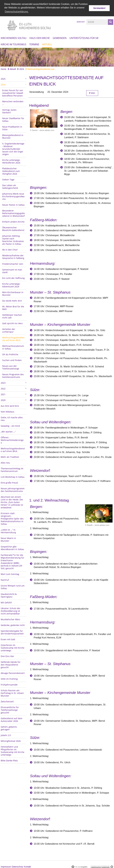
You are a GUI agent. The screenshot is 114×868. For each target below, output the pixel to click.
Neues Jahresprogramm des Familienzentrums (13, 489)
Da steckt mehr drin (12, 300)
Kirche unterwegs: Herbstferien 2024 (11, 161)
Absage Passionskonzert (13, 672)
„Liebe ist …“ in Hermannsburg (8, 530)
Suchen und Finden (12, 359)
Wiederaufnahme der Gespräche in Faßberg (13, 256)
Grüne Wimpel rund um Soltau (13, 586)
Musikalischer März (10, 619)
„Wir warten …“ (8, 431)
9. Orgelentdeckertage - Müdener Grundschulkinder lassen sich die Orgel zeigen (13, 148)
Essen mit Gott (8, 639)
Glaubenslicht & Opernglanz (9, 595)
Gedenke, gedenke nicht (13, 624)
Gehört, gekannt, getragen (9, 727)
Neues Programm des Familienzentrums (13, 375)
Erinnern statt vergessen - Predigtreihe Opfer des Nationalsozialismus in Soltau (12, 518)
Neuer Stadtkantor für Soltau (13, 119)
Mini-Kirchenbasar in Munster (13, 293)
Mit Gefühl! (6, 602)
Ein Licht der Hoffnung (13, 277)
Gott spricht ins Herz (12, 323)
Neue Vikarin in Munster (8, 539)
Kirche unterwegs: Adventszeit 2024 (11, 284)
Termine (34, 44)
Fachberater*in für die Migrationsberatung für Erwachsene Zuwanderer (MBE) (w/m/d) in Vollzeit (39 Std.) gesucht (12, 561)
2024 (21, 68)
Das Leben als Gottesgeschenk (10, 186)
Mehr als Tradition (10, 456)
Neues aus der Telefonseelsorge (11, 367)
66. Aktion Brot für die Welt (13, 307)
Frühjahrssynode (9, 684)
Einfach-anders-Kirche (13, 221)
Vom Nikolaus (7, 411)
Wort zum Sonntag (10, 573)
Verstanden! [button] (99, 8)
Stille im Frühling (9, 678)
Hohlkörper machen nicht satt (12, 315)
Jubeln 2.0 (6, 734)
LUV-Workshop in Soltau (13, 476)
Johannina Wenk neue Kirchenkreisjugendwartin (13, 196)
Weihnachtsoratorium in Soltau (13, 347)
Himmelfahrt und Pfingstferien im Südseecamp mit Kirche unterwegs (13, 750)
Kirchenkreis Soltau (14, 37)
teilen (92, 92)
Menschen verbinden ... (13, 102)
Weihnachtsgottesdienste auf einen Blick (13, 338)
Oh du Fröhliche (10, 354)
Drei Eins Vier (7, 655)
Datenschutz (18, 866)
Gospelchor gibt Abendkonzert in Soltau (12, 547)
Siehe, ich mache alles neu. (12, 418)
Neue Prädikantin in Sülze (12, 127)
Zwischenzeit (7, 701)
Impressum (6, 866)
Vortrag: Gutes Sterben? (9, 110)
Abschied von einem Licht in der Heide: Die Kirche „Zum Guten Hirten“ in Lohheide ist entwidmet (12, 501)
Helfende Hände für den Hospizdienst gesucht (11, 664)
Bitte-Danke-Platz (9, 760)
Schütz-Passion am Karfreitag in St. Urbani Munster (12, 692)
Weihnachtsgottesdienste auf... (41, 68)
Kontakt (81, 21)
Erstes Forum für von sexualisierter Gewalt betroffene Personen (13, 92)
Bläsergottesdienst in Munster (13, 136)
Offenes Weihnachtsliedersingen (12, 439)
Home (3, 68)
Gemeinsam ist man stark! (12, 270)
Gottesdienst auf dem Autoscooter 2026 (12, 719)
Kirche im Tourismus (14, 44)
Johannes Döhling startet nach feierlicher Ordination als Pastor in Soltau (13, 239)
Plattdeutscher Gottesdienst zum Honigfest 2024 (11, 170)
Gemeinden (60, 37)
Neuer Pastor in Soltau (13, 204)
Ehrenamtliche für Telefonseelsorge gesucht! (10, 709)
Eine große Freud (9, 482)
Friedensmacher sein (13, 263)
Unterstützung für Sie (84, 37)
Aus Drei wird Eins (10, 405)
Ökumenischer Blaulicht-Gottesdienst (13, 228)
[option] (57, 57)
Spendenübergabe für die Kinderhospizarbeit (12, 632)
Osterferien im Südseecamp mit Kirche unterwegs (13, 647)
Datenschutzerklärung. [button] (17, 12)
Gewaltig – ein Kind (10, 425)
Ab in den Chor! (10, 249)
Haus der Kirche (40, 37)
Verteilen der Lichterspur (9, 330)
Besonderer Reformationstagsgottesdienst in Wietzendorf (14, 213)
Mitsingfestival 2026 (11, 740)
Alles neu (5, 462)
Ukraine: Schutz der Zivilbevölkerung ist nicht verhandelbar (11, 610)
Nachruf (5, 579)
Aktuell (47, 44)
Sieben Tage (8, 179)
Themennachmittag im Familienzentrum (12, 469)
